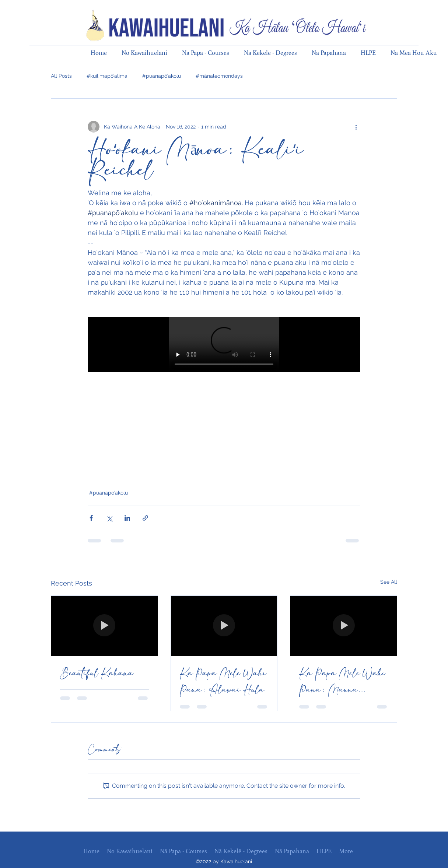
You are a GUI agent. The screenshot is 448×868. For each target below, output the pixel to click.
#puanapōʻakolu (162, 76)
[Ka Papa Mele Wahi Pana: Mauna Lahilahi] (344, 626)
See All (389, 582)
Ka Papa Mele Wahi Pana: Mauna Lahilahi (342, 681)
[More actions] (356, 127)
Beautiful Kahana (97, 673)
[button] (148, 53)
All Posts (61, 76)
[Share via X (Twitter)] (109, 518)
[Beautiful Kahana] (104, 626)
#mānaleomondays (219, 76)
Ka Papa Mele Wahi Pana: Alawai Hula (223, 681)
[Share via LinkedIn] (127, 518)
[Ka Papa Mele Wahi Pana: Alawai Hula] (224, 626)
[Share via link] (145, 518)
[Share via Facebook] (91, 518)
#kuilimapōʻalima (107, 76)
